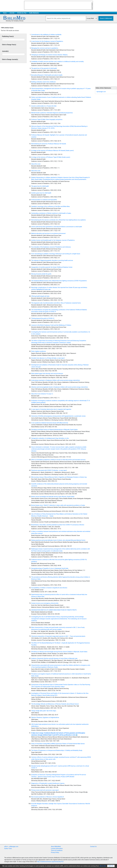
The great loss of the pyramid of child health (44, 68)
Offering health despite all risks (40, 296)
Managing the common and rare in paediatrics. (45, 48)
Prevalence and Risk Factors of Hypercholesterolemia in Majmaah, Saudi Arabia (54, 430)
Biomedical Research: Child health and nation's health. (47, 75)
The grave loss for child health (40, 186)
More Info (103, 866)
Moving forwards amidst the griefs (41, 274)
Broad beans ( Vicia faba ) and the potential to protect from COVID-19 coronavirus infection (58, 525)
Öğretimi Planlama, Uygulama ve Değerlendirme (45, 718)
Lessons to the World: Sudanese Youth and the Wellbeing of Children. (51, 325)
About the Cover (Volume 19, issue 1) (42, 394)
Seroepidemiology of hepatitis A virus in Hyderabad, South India (50, 568)
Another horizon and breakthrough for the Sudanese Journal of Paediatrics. (53, 240)
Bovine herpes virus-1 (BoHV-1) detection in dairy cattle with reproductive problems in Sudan (58, 505)
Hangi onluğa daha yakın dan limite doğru (44, 711)
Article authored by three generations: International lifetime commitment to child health (57, 227)
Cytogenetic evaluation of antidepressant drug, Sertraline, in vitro (50, 438)
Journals (12, 13)
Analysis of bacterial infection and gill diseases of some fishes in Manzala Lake (54, 658)
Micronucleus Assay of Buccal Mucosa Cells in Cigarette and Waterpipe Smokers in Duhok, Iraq (59, 477)
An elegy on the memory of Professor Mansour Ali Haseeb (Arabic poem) (53, 151)
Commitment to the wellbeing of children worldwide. (46, 35)
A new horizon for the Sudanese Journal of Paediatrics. (47, 41)
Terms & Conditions (57, 850)
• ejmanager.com (101, 92)
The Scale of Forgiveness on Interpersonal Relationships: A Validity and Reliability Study (57, 750)
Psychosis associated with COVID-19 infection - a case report (49, 470)
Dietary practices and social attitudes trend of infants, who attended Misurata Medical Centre (58, 540)
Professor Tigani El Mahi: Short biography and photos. (47, 120)
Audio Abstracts (34, 13)
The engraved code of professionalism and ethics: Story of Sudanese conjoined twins (56, 303)
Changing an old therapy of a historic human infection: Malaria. (50, 55)
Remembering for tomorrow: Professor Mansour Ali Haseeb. (49, 144)
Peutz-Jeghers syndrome (39, 351)
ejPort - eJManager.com (11, 847)
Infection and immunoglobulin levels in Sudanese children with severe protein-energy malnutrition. (60, 387)
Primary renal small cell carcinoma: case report (45, 790)
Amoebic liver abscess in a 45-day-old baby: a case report (48, 358)
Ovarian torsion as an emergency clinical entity (45, 603)
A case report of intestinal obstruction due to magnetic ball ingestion (51, 409)
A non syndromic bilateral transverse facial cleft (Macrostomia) (50, 423)
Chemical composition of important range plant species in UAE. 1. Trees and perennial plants (58, 636)
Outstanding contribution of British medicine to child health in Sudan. (51, 213)
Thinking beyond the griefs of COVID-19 (43, 318)
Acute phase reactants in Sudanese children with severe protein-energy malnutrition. (56, 380)
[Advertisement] (106, 55)
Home (5, 13)
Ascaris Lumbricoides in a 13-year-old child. (44, 106)
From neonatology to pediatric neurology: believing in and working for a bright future (56, 254)
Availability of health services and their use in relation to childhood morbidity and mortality (57, 62)
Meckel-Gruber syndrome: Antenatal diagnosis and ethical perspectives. (52, 113)
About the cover (36, 164)
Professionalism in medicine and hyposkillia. (44, 200)
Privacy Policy (55, 853)
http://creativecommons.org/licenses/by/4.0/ (50, 862)
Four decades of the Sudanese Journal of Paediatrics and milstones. (51, 247)
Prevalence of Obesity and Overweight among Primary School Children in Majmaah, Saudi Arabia (59, 652)
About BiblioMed (56, 847)
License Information (57, 849)
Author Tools (8, 849)
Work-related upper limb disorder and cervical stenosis (47, 374)
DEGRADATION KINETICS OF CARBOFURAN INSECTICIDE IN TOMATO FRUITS (54, 610)
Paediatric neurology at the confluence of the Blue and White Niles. (51, 207)
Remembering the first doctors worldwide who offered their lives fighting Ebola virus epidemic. (59, 220)
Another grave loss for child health (41, 193)
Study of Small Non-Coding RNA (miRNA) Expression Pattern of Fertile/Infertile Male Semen (58, 744)
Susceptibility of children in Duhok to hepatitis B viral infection (49, 588)
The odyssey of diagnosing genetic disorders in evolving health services (52, 260)
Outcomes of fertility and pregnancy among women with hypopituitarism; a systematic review (58, 416)
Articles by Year (22, 13)
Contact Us (93, 847)
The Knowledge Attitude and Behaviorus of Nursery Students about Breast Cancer (55, 704)
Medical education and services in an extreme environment (48, 233)
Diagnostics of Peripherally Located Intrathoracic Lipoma (48, 783)
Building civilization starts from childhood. (44, 82)
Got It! (111, 866)
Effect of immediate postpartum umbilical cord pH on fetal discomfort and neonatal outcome (58, 460)
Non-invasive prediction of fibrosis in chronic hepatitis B (47, 797)
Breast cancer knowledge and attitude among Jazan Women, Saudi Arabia (53, 497)
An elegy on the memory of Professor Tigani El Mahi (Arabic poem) (51, 157)
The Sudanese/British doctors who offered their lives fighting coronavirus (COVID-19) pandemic (59, 281)
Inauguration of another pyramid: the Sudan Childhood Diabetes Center (52, 267)
